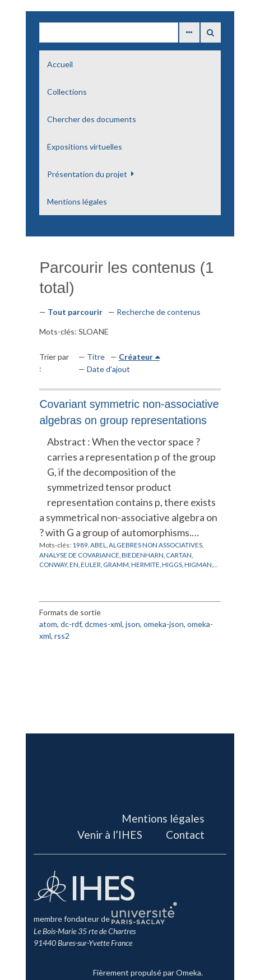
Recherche (211, 32)
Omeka (189, 972)
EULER (91, 564)
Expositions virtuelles (85, 147)
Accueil (60, 64)
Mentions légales (77, 201)
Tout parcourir (75, 312)
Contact (185, 835)
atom (48, 624)
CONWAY (53, 564)
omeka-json (164, 624)
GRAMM (116, 564)
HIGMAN (198, 564)
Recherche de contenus (159, 312)
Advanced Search (189, 32)
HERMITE (145, 564)
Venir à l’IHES (110, 835)
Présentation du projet (87, 174)
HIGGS (172, 564)
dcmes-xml (103, 624)
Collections (67, 92)
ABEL (98, 545)
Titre (96, 357)
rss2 (62, 636)
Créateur (136, 357)
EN (74, 564)
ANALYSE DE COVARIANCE (79, 555)
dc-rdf (71, 624)
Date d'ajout (108, 369)
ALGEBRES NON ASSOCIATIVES (155, 545)
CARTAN (179, 555)
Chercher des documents (92, 119)
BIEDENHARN (143, 555)
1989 (80, 545)
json (133, 624)
